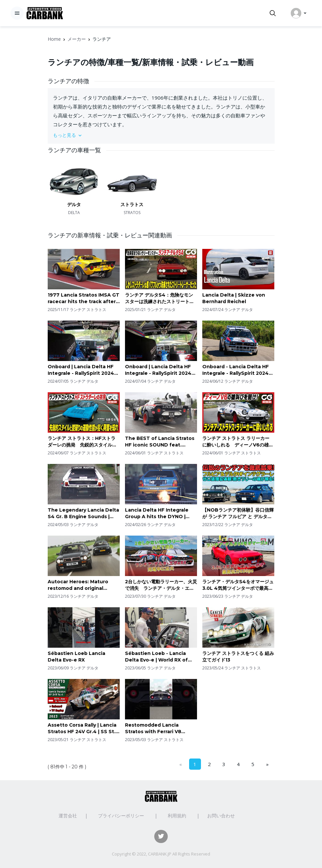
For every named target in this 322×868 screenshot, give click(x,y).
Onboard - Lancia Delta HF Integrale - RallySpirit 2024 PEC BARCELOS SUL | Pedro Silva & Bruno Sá (236, 370)
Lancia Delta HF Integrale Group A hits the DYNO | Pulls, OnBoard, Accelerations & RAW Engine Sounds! (161, 513)
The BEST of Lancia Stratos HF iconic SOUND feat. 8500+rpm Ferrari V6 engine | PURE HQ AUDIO (160, 442)
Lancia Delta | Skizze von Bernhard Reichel (234, 298)
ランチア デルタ (161, 310)
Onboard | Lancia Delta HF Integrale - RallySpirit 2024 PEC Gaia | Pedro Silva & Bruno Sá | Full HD (158, 370)
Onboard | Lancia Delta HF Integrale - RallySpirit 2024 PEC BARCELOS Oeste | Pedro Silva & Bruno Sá (81, 370)
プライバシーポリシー (121, 816)
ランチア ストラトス (88, 310)
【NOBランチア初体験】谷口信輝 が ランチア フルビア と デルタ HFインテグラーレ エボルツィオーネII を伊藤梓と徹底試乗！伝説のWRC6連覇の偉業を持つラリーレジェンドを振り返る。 (238, 513)
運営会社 (68, 816)
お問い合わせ (221, 816)
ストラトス (132, 205)
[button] (161, 135)
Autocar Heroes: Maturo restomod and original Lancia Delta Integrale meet (83, 585)
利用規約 (177, 816)
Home (54, 39)
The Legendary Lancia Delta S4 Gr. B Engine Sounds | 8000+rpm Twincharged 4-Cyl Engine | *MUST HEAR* (83, 513)
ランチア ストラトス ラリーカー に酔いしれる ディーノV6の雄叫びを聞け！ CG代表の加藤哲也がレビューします (238, 442)
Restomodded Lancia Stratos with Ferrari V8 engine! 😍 (153, 728)
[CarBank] (45, 13)
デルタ (74, 205)
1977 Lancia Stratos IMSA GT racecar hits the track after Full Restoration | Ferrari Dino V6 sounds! (84, 298)
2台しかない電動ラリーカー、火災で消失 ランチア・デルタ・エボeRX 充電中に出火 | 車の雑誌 (161, 585)
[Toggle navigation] (17, 13)
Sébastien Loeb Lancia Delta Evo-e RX (76, 657)
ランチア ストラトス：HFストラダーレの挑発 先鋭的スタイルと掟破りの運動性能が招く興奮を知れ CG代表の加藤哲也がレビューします (83, 442)
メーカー (77, 39)
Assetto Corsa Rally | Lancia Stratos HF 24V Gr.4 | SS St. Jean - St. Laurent (82, 728)
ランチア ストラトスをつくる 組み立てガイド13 (238, 657)
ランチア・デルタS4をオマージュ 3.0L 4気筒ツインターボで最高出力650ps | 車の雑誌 (238, 585)
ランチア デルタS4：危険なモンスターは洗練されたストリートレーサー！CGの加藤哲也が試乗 (160, 298)
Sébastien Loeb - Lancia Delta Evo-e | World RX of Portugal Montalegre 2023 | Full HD (159, 657)
